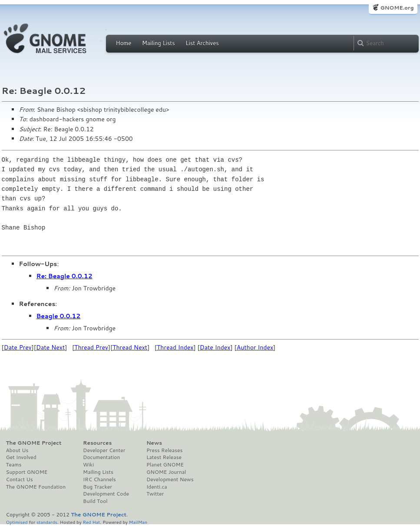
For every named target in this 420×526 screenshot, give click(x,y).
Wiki (88, 465)
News (154, 443)
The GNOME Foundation (36, 487)
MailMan (138, 522)
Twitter (155, 494)
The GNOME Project (34, 443)
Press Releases (164, 450)
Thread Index (175, 347)
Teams (14, 465)
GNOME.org (397, 8)
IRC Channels (99, 479)
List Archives (202, 43)
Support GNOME (27, 472)
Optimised (17, 522)
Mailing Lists (159, 43)
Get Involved (21, 457)
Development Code (106, 494)
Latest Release (164, 457)
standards (47, 522)
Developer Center (104, 450)
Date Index (215, 347)
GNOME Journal (166, 472)
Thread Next (130, 347)
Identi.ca (157, 487)
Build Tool (95, 501)
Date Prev (18, 347)
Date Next (50, 347)
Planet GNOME (165, 465)
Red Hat (91, 522)
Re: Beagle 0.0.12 (64, 276)
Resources (97, 443)
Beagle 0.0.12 (59, 316)
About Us (17, 450)
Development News (170, 479)
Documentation (101, 457)
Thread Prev (91, 347)
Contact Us (20, 479)
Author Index (255, 347)
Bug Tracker (98, 487)
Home (124, 43)
